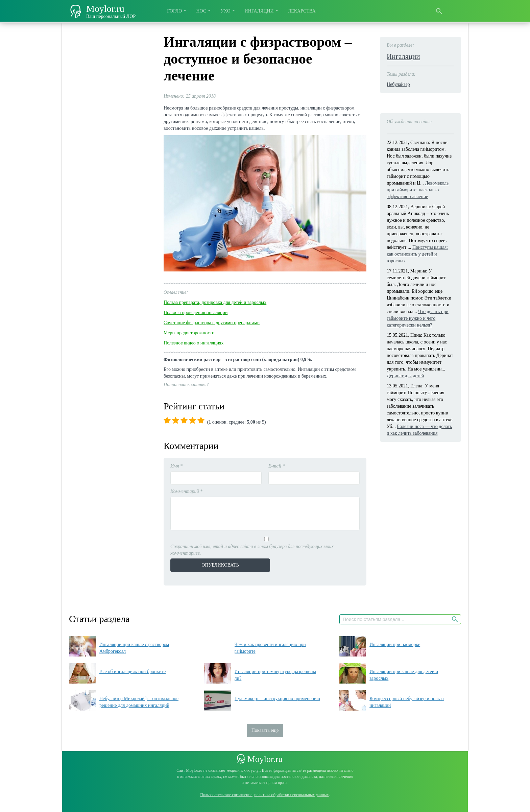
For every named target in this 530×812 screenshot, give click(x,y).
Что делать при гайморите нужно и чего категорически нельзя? (418, 318)
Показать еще (265, 730)
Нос (201, 11)
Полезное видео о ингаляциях (194, 343)
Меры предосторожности (189, 333)
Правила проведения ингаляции (196, 313)
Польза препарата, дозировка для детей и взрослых (215, 302)
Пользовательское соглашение (226, 795)
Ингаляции (259, 11)
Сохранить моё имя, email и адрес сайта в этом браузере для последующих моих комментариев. (252, 550)
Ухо (225, 11)
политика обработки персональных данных (291, 795)
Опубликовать (216, 565)
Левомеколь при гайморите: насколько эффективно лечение (418, 190)
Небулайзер (398, 84)
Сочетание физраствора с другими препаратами (212, 323)
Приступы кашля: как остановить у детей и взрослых (417, 254)
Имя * (176, 466)
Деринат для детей (405, 376)
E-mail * (277, 466)
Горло (174, 11)
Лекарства (302, 11)
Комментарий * (186, 491)
